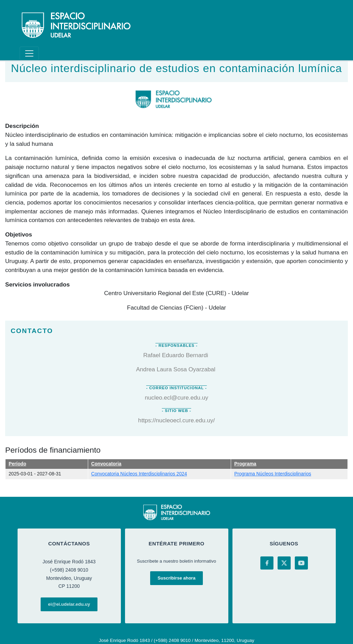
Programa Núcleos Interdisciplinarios (273, 474)
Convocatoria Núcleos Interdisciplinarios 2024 (139, 474)
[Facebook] (267, 563)
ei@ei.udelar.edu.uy (69, 604)
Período (17, 464)
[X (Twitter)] (284, 563)
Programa (245, 464)
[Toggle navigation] (29, 53)
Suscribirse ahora (177, 578)
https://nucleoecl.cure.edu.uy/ (176, 420)
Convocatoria (106, 464)
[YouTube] (301, 563)
